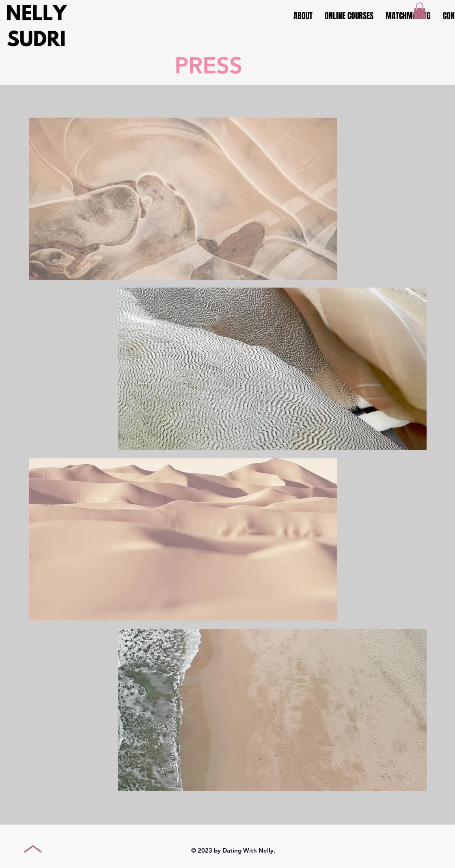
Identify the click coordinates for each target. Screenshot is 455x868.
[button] (420, 11)
